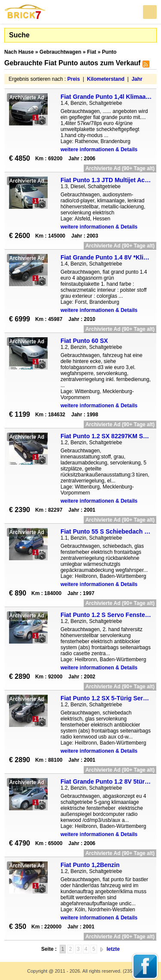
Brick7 (25, 12)
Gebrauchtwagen (60, 52)
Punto (109, 52)
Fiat (92, 52)
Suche (19, 35)
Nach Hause (19, 52)
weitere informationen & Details (99, 150)
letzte (113, 949)
